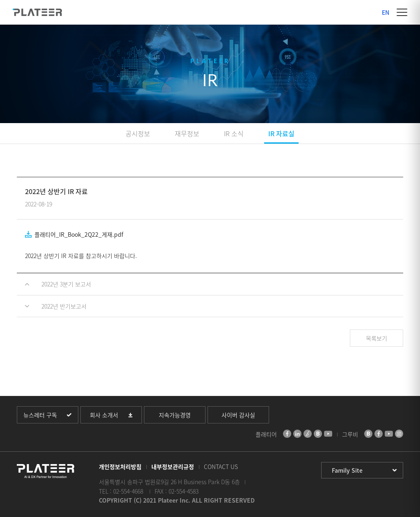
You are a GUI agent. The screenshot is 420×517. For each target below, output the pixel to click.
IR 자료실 (281, 133)
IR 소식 (234, 133)
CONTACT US (221, 467)
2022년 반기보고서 (64, 306)
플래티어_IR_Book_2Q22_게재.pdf (79, 234)
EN (386, 12)
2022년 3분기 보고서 (66, 284)
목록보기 (377, 338)
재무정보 (187, 133)
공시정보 (138, 133)
